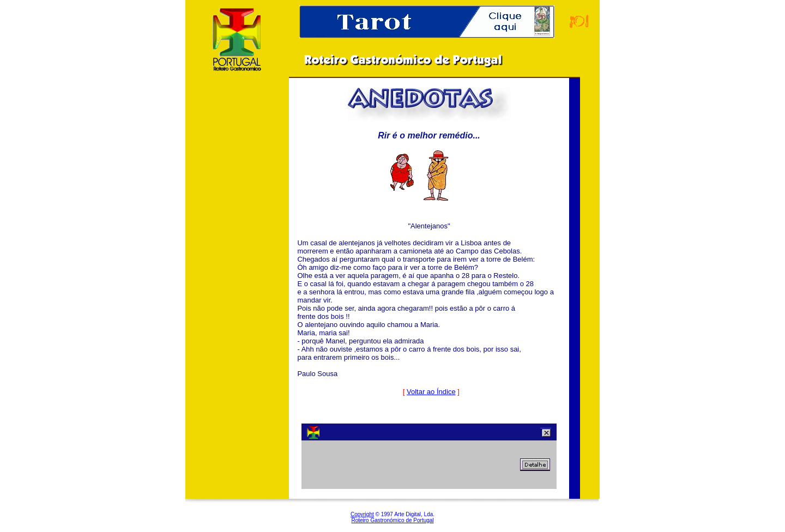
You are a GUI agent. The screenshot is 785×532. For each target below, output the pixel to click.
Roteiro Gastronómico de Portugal (392, 520)
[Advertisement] (237, 261)
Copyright (362, 514)
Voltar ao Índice (431, 392)
